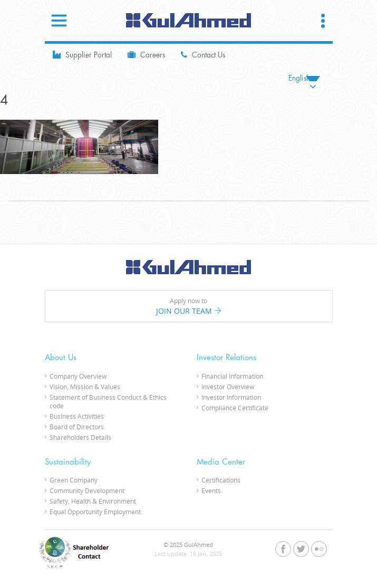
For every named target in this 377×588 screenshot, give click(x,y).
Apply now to (189, 306)
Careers (146, 55)
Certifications (221, 480)
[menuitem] (304, 78)
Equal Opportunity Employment (95, 512)
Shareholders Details (80, 437)
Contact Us (203, 55)
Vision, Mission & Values (85, 387)
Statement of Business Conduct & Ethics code (108, 401)
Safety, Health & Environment (93, 501)
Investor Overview (228, 387)
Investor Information (231, 397)
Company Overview (78, 376)
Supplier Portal (82, 55)
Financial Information (232, 376)
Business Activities (77, 416)
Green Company (74, 480)
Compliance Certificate (235, 408)
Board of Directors (77, 427)
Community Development (87, 490)
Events (211, 490)
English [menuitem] (299, 78)
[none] (304, 78)
